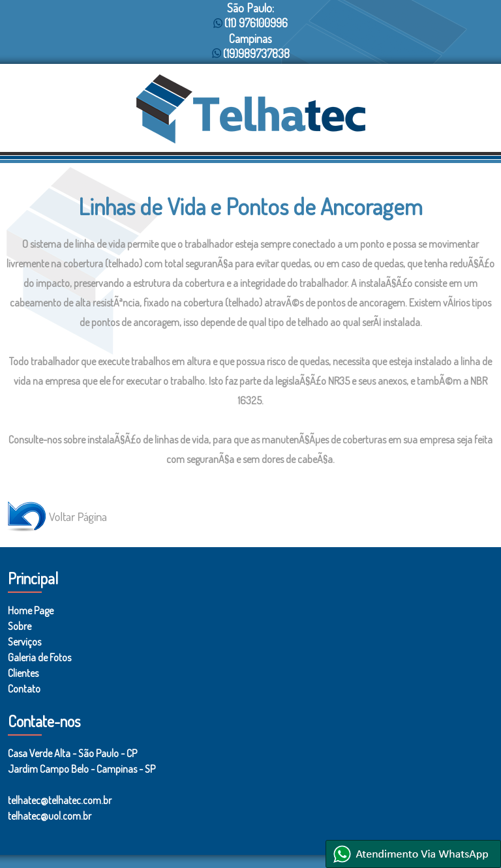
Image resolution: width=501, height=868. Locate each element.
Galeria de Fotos (39, 657)
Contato (24, 689)
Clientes (23, 673)
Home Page (31, 610)
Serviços (24, 642)
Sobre (20, 626)
